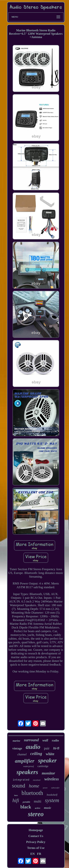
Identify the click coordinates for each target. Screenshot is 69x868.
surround (31, 740)
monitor (48, 773)
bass (16, 795)
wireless (52, 779)
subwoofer (55, 788)
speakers (27, 772)
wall (45, 740)
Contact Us (36, 836)
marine (16, 741)
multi (38, 801)
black (26, 807)
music (48, 808)
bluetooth (32, 793)
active (38, 808)
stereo (36, 814)
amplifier (25, 761)
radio (55, 740)
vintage (17, 748)
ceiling (36, 754)
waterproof (28, 766)
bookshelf (52, 795)
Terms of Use (36, 848)
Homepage (36, 830)
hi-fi (56, 748)
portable (26, 802)
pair (47, 748)
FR (39, 854)
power (45, 788)
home (34, 786)
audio (33, 747)
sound (19, 786)
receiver (37, 780)
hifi (16, 800)
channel (22, 754)
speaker (47, 760)
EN (33, 854)
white (50, 754)
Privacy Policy (36, 842)
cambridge (43, 766)
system (52, 800)
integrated (21, 780)
